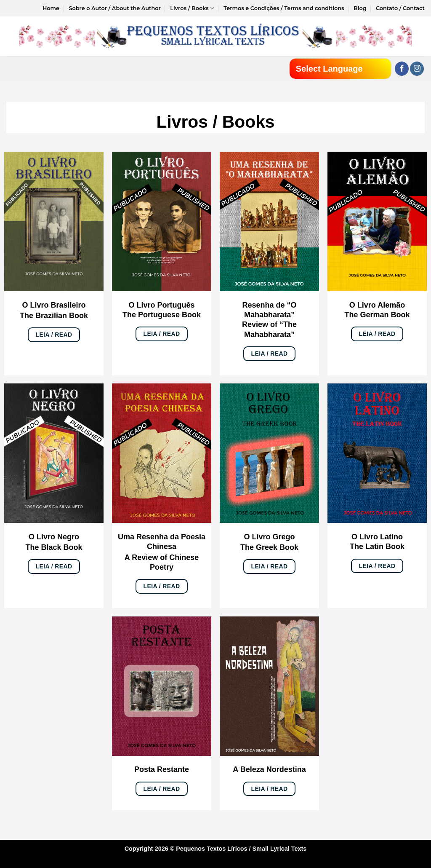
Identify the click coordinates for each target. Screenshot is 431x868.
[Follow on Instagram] (417, 69)
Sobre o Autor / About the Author (114, 8)
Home (51, 8)
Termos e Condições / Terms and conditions (284, 8)
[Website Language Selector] (340, 69)
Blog (360, 8)
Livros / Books (192, 8)
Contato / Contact (400, 8)
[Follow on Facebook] (402, 69)
